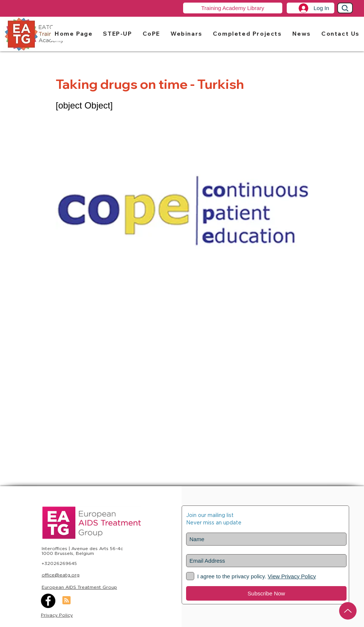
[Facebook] (48, 601)
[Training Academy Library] (233, 8)
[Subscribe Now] (266, 593)
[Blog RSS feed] (66, 601)
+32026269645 (59, 563)
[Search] (345, 8)
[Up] (348, 611)
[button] (117, 33)
